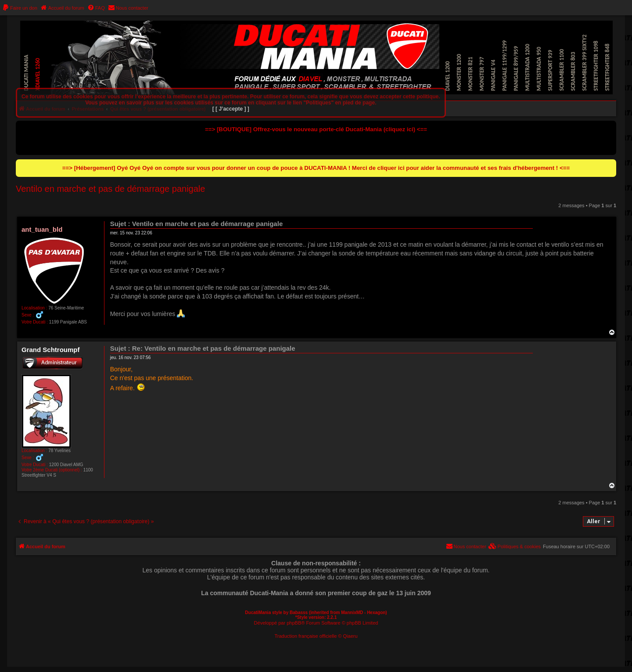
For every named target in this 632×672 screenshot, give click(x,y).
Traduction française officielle (305, 636)
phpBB (294, 623)
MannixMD (352, 613)
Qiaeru (350, 636)
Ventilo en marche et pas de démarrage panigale (110, 189)
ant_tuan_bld (42, 229)
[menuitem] (20, 8)
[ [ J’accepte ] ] (231, 109)
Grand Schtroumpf (51, 350)
